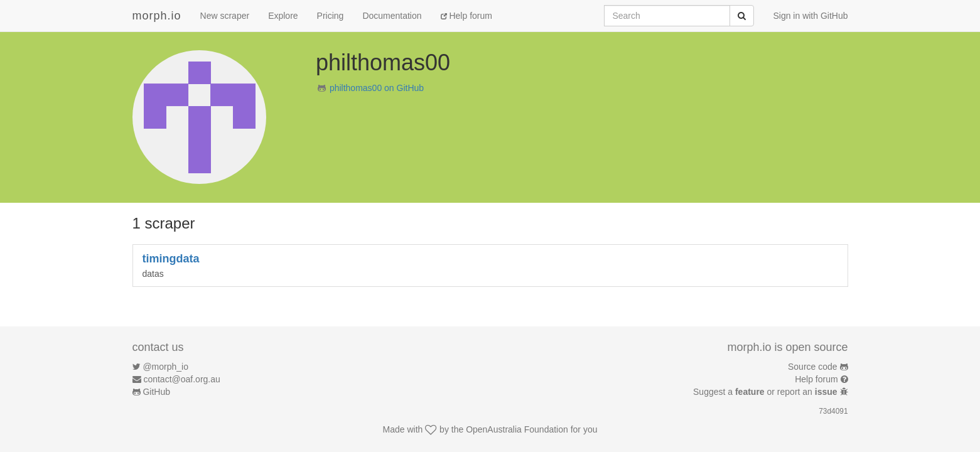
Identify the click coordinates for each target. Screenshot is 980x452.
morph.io (157, 16)
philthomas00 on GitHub (377, 88)
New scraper (225, 16)
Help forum (466, 16)
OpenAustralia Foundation (517, 429)
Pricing (331, 16)
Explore (283, 16)
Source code (813, 367)
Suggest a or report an (766, 392)
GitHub (156, 392)
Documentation (392, 16)
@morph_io (165, 367)
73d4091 (833, 411)
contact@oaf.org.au (181, 379)
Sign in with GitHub (810, 16)
